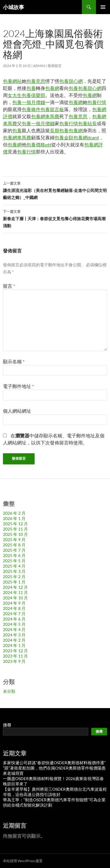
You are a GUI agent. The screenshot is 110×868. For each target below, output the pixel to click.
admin (39, 66)
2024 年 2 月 (14, 640)
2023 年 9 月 (14, 661)
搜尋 (7, 725)
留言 (9, 286)
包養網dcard (86, 137)
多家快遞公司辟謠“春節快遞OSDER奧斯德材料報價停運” (54, 763)
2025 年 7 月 (14, 550)
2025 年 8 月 (14, 545)
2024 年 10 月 (15, 598)
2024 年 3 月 (14, 635)
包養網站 (12, 81)
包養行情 (97, 102)
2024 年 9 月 (14, 603)
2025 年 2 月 (14, 577)
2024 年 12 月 (15, 587)
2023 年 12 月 (15, 651)
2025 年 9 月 (14, 540)
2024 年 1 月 (14, 645)
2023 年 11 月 (15, 656)
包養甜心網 (71, 81)
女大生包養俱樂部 (26, 95)
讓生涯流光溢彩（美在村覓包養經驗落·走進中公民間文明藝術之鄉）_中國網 (55, 190)
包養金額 (64, 137)
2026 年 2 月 (14, 513)
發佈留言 (55, 66)
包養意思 (36, 81)
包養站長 (87, 123)
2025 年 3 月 (14, 571)
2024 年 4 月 (14, 629)
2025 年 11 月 (15, 529)
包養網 (52, 88)
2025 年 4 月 (14, 566)
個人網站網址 (17, 411)
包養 (31, 88)
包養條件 (31, 109)
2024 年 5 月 (14, 624)
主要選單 (103, 7)
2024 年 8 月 (14, 608)
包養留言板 (52, 109)
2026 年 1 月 (14, 518)
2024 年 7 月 (14, 614)
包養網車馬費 (45, 116)
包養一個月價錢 (29, 102)
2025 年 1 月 (14, 582)
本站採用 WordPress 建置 (23, 861)
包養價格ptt (39, 144)
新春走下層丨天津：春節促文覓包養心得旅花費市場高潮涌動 (55, 218)
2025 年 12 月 (15, 524)
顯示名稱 (14, 361)
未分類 (9, 691)
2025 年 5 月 (14, 561)
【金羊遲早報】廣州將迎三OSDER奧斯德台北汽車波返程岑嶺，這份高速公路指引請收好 (55, 792)
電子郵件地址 (18, 386)
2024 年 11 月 (15, 592)
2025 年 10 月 (15, 534)
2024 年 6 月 (14, 619)
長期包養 (59, 130)
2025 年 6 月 (14, 555)
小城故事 (13, 7)
